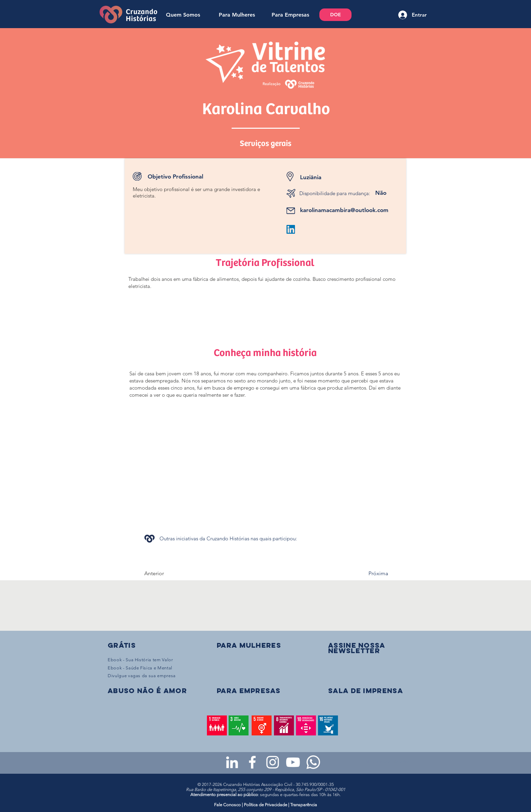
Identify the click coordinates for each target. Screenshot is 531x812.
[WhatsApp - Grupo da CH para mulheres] (313, 762)
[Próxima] (371, 574)
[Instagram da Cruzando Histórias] (273, 762)
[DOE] (335, 15)
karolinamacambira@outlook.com (344, 210)
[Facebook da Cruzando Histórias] (252, 762)
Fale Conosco (228, 805)
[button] (357, 648)
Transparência (304, 805)
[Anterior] (167, 574)
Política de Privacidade (265, 805)
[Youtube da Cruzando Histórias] (293, 762)
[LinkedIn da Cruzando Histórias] (232, 762)
